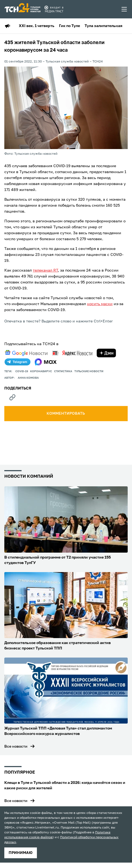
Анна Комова (28, 378)
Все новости (16, 747)
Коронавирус (41, 371)
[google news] (26, 353)
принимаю (21, 853)
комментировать (66, 414)
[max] (46, 362)
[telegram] (18, 362)
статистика (63, 371)
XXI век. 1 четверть (37, 26)
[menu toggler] (124, 9)
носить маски (100, 304)
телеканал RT (45, 270)
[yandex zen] (106, 353)
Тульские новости (89, 371)
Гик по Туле (70, 26)
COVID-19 (22, 371)
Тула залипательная (103, 26)
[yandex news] (72, 353)
